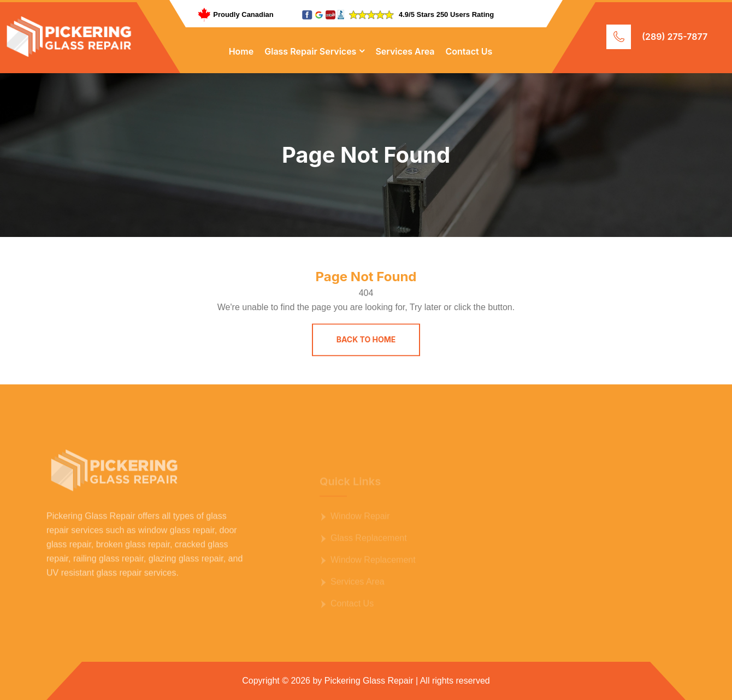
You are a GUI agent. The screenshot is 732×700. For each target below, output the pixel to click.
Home (241, 51)
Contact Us (469, 51)
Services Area (405, 51)
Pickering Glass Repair (369, 681)
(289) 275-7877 (675, 37)
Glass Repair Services (310, 51)
